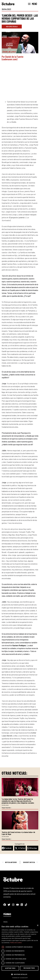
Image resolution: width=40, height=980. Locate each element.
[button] (7, 848)
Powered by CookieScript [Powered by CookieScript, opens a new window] (20, 978)
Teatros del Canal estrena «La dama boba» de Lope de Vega (18, 833)
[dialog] (20, 952)
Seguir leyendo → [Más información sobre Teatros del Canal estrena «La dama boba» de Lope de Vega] (7, 839)
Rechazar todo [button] (29, 968)
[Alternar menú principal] (32, 4)
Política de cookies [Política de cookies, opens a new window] (16, 943)
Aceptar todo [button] (10, 968)
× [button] (38, 925)
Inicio (5, 922)
